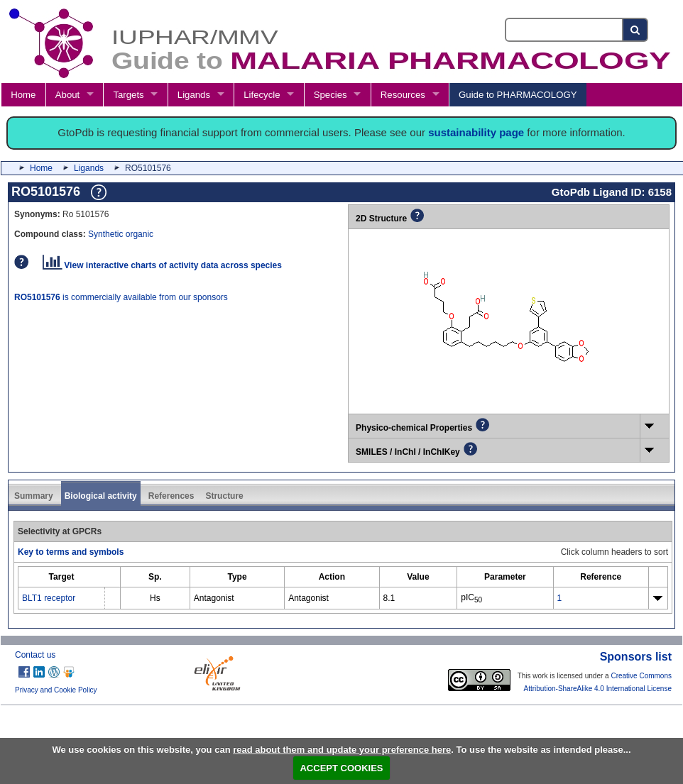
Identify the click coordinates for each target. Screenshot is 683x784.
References (171, 496)
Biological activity (101, 496)
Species (330, 95)
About (67, 95)
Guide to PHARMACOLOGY (518, 95)
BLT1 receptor (49, 598)
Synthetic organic (121, 234)
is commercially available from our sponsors (121, 297)
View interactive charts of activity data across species (162, 265)
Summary (34, 496)
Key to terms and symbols (71, 552)
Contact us (35, 655)
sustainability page (476, 132)
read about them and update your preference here (342, 750)
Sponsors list (636, 657)
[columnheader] (62, 576)
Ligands (194, 95)
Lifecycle (262, 95)
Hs (155, 598)
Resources (403, 95)
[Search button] (636, 30)
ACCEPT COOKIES (341, 768)
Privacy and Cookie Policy (56, 690)
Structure (224, 496)
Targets (128, 95)
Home (23, 95)
